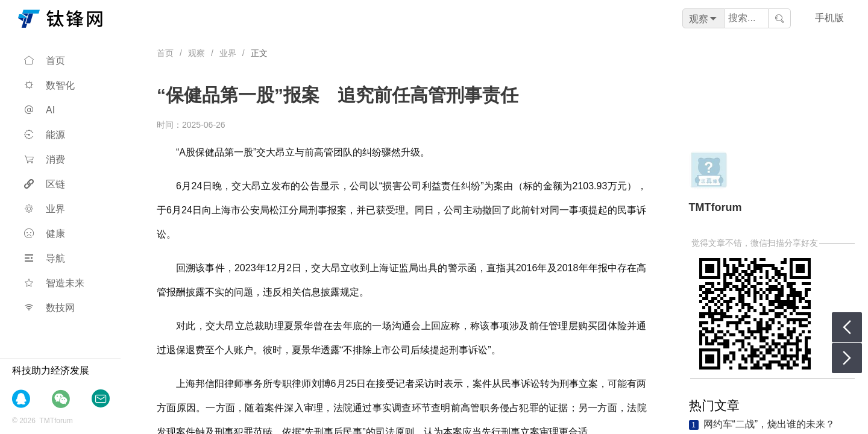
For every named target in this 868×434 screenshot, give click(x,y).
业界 (45, 209)
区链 (45, 184)
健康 (45, 234)
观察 (197, 53)
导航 (45, 258)
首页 (45, 61)
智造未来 (54, 283)
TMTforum (715, 207)
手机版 (829, 18)
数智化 (49, 85)
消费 (45, 159)
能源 (45, 135)
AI (39, 110)
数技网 (49, 308)
